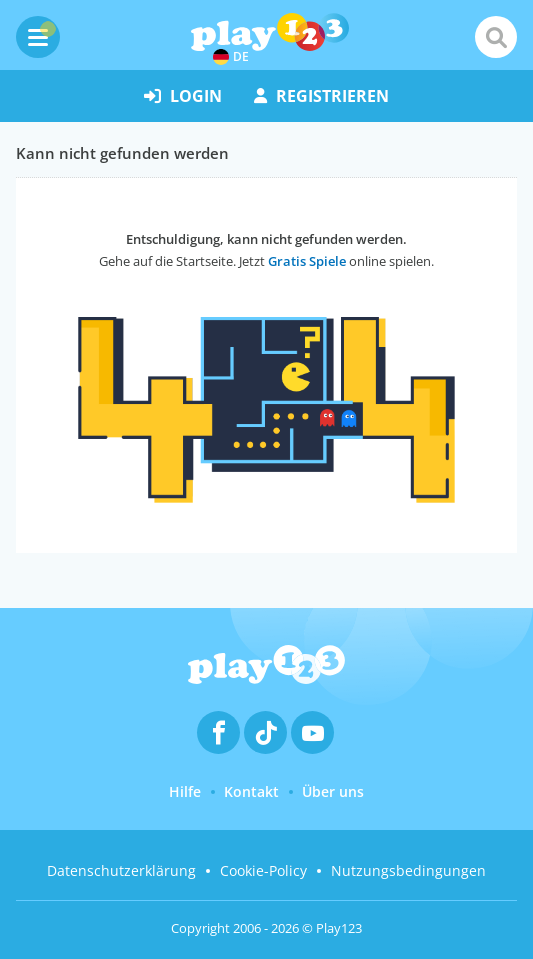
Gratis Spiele (307, 261)
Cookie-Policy (263, 870)
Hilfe (185, 791)
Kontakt (251, 791)
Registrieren (321, 96)
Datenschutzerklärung (121, 870)
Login (183, 96)
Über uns (333, 791)
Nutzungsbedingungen (408, 870)
